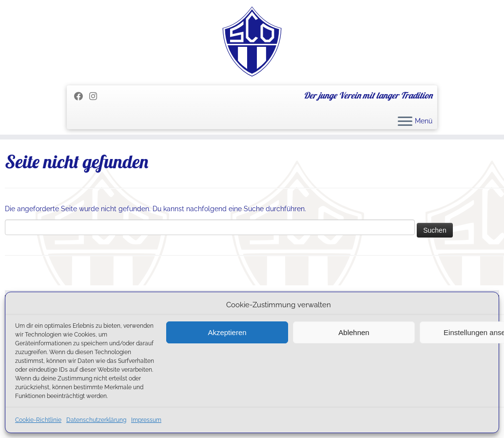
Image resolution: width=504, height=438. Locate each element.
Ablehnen (354, 332)
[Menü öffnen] (405, 122)
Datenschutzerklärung (96, 420)
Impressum (146, 420)
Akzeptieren (227, 332)
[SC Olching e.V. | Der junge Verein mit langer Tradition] (252, 41)
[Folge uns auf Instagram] (96, 96)
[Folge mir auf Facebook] (82, 96)
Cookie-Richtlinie (38, 420)
